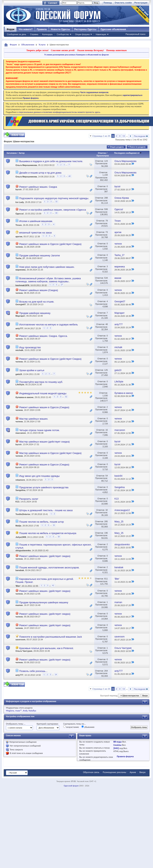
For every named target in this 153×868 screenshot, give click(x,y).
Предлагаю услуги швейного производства (44, 487)
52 (66, 397)
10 (59, 537)
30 (56, 213)
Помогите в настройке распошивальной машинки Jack (51, 637)
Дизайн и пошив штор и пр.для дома (40, 173)
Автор (22, 153)
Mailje (18, 526)
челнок (19, 247)
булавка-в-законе (24, 397)
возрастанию (71, 727)
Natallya (32, 711)
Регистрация (141, 3)
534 (106, 278)
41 (53, 585)
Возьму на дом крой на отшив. (37, 302)
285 (106, 521)
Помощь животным (116, 50)
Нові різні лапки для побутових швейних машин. (47, 267)
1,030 (105, 396)
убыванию (88, 727)
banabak (20, 570)
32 (107, 510)
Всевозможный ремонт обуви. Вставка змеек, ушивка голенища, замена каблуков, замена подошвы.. (48, 280)
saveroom (20, 640)
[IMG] (116, 748)
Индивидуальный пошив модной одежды (43, 393)
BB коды (118, 742)
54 (107, 476)
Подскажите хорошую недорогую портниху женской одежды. (54, 198)
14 (56, 675)
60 (69, 176)
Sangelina (20, 490)
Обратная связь (91, 772)
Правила (42, 29)
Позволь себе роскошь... (33, 671)
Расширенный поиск (135, 34)
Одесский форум (71, 786)
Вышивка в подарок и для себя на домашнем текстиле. (51, 161)
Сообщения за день (17, 34)
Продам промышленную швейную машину (44, 602)
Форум (11, 29)
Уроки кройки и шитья (32, 370)
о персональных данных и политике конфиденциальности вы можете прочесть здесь (59, 112)
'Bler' (18, 586)
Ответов (102, 153)
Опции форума (82, 34)
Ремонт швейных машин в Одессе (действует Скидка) (50, 244)
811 (106, 579)
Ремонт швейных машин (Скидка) (39, 290)
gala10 (19, 374)
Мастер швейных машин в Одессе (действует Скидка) (50, 453)
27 (62, 285)
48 (107, 324)
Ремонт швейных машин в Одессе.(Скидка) (44, 407)
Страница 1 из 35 (101, 136)
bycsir (19, 189)
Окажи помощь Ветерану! (90, 50)
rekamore (20, 480)
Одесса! (20, 214)
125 (106, 370)
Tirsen (19, 225)
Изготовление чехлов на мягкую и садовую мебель (49, 325)
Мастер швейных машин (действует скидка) (45, 442)
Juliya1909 (21, 537)
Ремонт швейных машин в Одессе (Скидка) (44, 465)
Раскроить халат (29, 499)
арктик (19, 237)
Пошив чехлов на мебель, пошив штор (42, 522)
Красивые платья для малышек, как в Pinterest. (47, 648)
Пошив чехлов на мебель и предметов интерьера (48, 533)
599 (106, 209)
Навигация (101, 34)
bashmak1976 (22, 285)
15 (56, 202)
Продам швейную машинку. (35, 313)
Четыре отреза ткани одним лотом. (40, 430)
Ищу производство (30, 347)
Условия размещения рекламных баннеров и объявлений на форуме (76, 55)
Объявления (28, 45)
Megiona (10, 711)
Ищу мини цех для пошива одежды (40, 476)
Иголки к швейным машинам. (36, 221)
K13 (17, 502)
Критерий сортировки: (48, 724)
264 (106, 671)
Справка (34, 34)
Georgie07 (21, 304)
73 (107, 232)
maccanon (21, 433)
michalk (19, 350)
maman (19, 605)
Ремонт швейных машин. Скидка (38, 187)
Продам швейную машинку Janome (40, 255)
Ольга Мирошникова (26, 165)
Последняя (141, 136)
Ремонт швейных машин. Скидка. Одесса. (44, 336)
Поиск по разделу (138, 147)
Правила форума (125, 756)
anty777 (19, 328)
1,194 (105, 175)
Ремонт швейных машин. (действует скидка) (45, 556)
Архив (133, 772)
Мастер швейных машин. (34, 419)
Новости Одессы (60, 29)
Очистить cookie (123, 3)
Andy (25, 711)
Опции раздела (117, 147)
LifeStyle (20, 385)
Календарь (47, 34)
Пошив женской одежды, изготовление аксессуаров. (49, 568)
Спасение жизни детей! (63, 50)
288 (106, 198)
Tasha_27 (20, 258)
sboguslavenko (23, 550)
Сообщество (63, 34)
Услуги (42, 45)
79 (107, 221)
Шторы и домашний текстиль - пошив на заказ (46, 510)
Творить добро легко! (38, 50)
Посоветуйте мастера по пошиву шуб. (41, 382)
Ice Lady (20, 202)
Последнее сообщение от (128, 153)
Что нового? (25, 29)
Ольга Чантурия (24, 651)
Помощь (108, 3)
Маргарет (20, 316)
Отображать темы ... (16, 724)
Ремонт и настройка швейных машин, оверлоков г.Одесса (53, 210)
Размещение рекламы (115, 772)
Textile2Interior (23, 514)
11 (124, 136)
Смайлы (117, 745)
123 (106, 161)
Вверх (145, 696)
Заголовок (12, 153)
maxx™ (19, 711)
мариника (21, 270)
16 (107, 430)
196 (106, 533)
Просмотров (103, 156)
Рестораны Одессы (85, 29)
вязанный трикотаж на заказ (36, 233)
